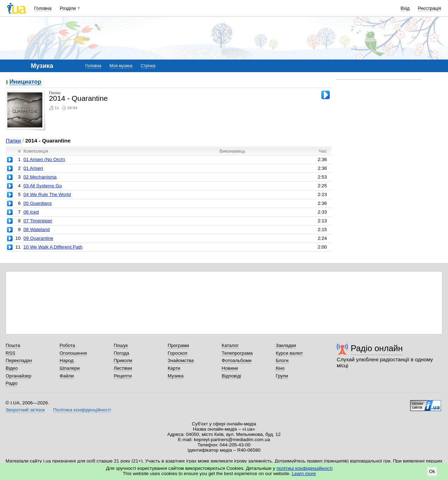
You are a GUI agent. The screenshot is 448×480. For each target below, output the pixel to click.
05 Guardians (38, 203)
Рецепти (123, 376)
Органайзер (18, 376)
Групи (282, 376)
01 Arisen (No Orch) (44, 159)
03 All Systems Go (43, 186)
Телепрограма (237, 353)
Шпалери (69, 368)
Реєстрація (429, 8)
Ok (432, 471)
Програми (178, 345)
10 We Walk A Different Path (53, 247)
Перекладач (19, 360)
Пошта (13, 345)
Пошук (121, 345)
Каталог (230, 345)
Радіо (12, 383)
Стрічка (148, 66)
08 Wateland (37, 229)
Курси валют (289, 353)
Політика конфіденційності (82, 410)
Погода (121, 353)
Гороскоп (177, 353)
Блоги (282, 360)
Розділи (68, 8)
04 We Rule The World (47, 194)
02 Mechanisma (40, 177)
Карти (174, 368)
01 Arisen (33, 168)
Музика (176, 376)
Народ (66, 360)
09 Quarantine (38, 238)
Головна (43, 8)
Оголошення (73, 353)
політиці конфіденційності (304, 468)
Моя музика (121, 66)
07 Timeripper (38, 221)
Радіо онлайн (377, 348)
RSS (10, 353)
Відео (12, 368)
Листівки (123, 368)
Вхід (405, 8)
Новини (230, 368)
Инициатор (25, 82)
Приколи (123, 360)
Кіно (280, 368)
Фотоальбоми (236, 360)
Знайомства (181, 360)
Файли (67, 376)
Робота (67, 345)
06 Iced (31, 212)
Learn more (304, 474)
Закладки (286, 345)
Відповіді (231, 376)
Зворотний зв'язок (25, 410)
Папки (13, 141)
